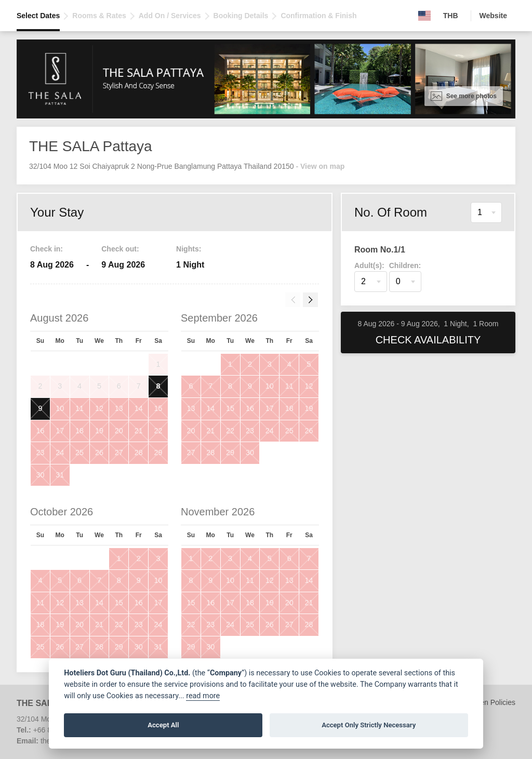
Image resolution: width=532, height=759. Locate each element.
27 (119, 452)
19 (99, 431)
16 (40, 431)
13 (119, 408)
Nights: (189, 249)
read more (203, 696)
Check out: (120, 249)
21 (139, 431)
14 (139, 408)
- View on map (320, 166)
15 (158, 408)
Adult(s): (369, 265)
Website (493, 16)
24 (60, 452)
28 (139, 452)
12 (99, 408)
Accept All (163, 725)
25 (79, 452)
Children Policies (488, 702)
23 (40, 452)
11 (79, 408)
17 (60, 431)
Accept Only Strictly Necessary (369, 725)
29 (158, 452)
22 (158, 431)
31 (60, 475)
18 (79, 431)
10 (60, 408)
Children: (405, 265)
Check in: (46, 249)
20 (119, 431)
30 (40, 475)
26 (99, 452)
